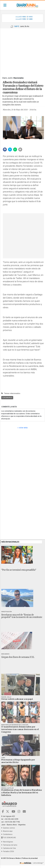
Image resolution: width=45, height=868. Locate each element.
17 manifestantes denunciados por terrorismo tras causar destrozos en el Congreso (20, 729)
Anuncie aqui (7, 831)
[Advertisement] (22, 51)
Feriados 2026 (8, 851)
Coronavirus (7, 398)
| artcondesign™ (32, 863)
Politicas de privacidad (30, 858)
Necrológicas (7, 842)
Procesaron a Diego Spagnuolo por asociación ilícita (18, 761)
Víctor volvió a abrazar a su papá (17, 699)
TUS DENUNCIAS (9, 838)
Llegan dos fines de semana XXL (18, 657)
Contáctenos (7, 834)
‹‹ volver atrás (22, 428)
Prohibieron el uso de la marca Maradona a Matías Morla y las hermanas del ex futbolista (21, 793)
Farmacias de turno (9, 845)
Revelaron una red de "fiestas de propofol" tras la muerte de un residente (22, 616)
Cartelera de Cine (9, 848)
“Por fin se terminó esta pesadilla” (19, 570)
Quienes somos (8, 828)
